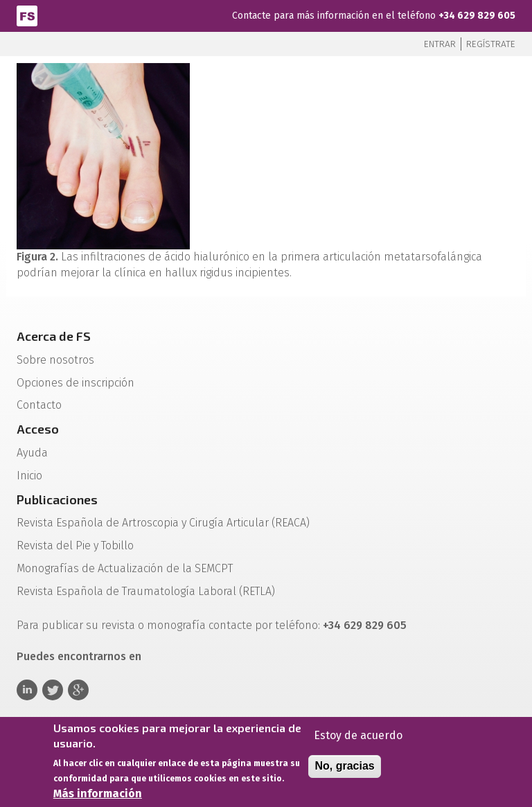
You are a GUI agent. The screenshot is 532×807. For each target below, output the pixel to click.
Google (78, 690)
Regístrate (491, 44)
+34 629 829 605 (477, 16)
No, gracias (344, 766)
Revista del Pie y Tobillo (75, 546)
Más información (98, 794)
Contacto (39, 405)
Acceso (38, 429)
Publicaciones (57, 499)
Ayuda (32, 453)
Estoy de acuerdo (358, 735)
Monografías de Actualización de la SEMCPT (125, 568)
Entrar (440, 44)
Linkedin (27, 690)
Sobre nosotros (55, 360)
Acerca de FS (54, 336)
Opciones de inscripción (76, 383)
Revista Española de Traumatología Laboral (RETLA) (146, 591)
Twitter (53, 690)
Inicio (29, 476)
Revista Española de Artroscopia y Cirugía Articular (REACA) (163, 523)
